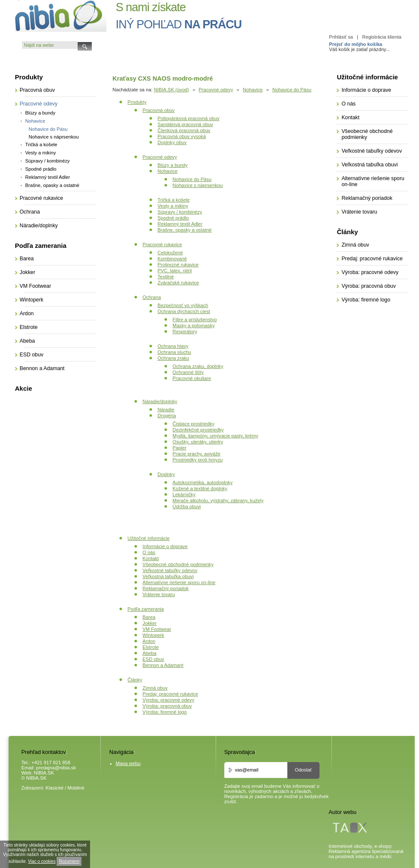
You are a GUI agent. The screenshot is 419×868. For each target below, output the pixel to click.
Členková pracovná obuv (184, 130)
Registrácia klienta (382, 37)
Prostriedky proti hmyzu (197, 460)
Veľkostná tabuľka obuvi (168, 576)
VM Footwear (157, 629)
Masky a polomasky (193, 325)
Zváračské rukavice (178, 283)
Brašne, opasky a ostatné (184, 230)
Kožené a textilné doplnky (200, 488)
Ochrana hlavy (173, 346)
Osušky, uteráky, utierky (198, 442)
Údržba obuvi (187, 506)
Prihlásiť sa (341, 37)
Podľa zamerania (146, 609)
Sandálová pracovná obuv (185, 124)
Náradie (166, 410)
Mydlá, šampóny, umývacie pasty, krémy (215, 436)
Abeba (149, 653)
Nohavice (253, 90)
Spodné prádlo (173, 218)
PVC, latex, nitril (175, 271)
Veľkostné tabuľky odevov (170, 570)
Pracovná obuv (158, 110)
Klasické (54, 788)
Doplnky (166, 474)
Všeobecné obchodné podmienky (178, 564)
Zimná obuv (155, 688)
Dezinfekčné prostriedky (198, 430)
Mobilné (76, 788)
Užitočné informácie (148, 538)
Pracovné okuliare (192, 378)
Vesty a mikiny (173, 206)
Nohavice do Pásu (292, 90)
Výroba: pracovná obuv (167, 706)
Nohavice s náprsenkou (197, 185)
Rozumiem (69, 861)
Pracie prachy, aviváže (196, 454)
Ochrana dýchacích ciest (184, 311)
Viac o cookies (42, 861)
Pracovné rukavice (162, 244)
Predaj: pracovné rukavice (170, 694)
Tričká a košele (173, 200)
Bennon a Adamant (163, 665)
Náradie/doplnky (160, 401)
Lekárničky (184, 494)
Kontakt (151, 558)
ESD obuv (153, 659)
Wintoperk (153, 635)
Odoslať (303, 770)
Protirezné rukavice (178, 265)
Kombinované (172, 259)
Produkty (137, 102)
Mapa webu (128, 763)
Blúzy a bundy (172, 165)
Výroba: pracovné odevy (168, 700)
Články (135, 680)
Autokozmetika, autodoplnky (202, 482)
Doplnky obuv (172, 142)
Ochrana (152, 297)
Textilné (166, 277)
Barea (149, 617)
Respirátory (185, 332)
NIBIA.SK (44, 773)
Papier (179, 448)
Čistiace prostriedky (193, 424)
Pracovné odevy (216, 90)
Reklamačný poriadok (166, 588)
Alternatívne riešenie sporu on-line (179, 582)
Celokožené (170, 253)
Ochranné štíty (188, 372)
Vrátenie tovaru (158, 594)
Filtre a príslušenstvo (194, 319)
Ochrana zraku (173, 358)
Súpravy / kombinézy (180, 212)
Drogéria (167, 416)
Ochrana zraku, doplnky (198, 366)
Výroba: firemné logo (164, 712)
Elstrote (151, 647)
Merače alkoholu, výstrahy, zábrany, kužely (218, 500)
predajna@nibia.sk (56, 768)
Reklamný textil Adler (180, 224)
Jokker (149, 623)
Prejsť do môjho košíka (356, 44)
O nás (149, 552)
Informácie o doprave (165, 546)
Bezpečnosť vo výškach (183, 305)
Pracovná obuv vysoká (182, 136)
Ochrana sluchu (174, 352)
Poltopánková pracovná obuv (188, 118)
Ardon (149, 641)
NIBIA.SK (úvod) (172, 90)
